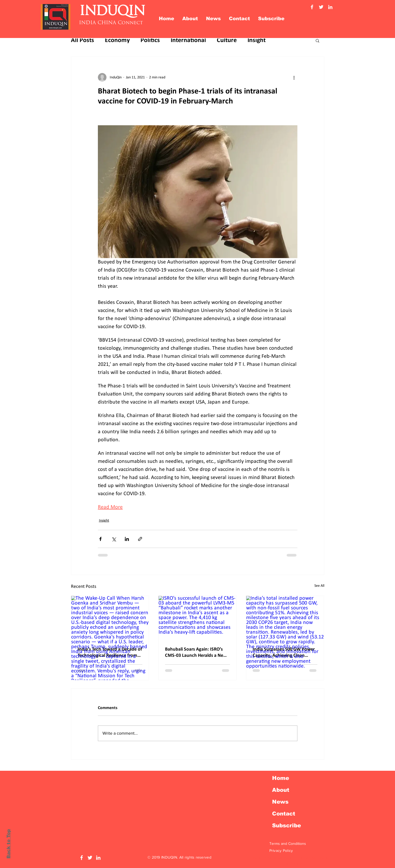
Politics (150, 40)
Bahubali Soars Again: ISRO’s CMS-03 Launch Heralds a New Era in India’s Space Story (196, 653)
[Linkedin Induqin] (330, 7)
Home (281, 778)
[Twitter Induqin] (321, 7)
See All (319, 586)
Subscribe (286, 825)
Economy (117, 40)
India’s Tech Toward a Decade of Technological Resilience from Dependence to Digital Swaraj (110, 653)
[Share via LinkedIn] (127, 539)
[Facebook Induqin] (312, 7)
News (280, 802)
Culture (227, 40)
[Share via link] (140, 539)
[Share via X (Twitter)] (114, 539)
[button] (317, 40)
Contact (284, 814)
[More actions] (294, 77)
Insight (257, 40)
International (188, 40)
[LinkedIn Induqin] (98, 858)
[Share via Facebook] (100, 539)
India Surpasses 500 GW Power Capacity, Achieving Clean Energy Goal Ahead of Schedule (284, 653)
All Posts (83, 40)
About (281, 790)
